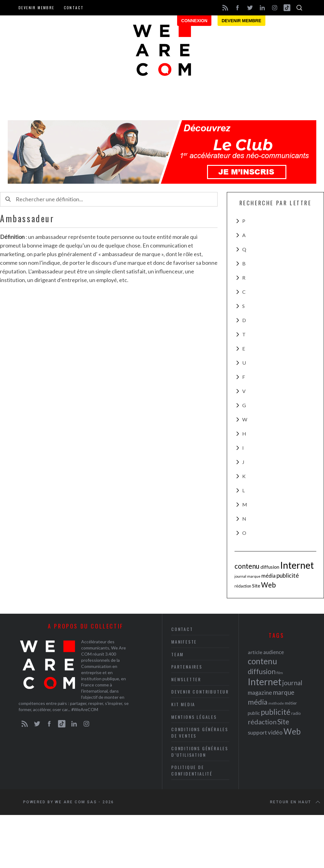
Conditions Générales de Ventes (200, 732)
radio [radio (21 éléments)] (296, 713)
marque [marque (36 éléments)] (254, 576)
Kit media (183, 704)
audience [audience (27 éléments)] (274, 652)
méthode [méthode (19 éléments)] (276, 703)
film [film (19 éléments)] (280, 673)
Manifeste (184, 642)
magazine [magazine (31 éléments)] (260, 692)
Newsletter (186, 679)
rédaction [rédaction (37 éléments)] (243, 586)
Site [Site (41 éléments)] (256, 586)
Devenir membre (37, 8)
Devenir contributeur (200, 692)
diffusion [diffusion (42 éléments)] (270, 567)
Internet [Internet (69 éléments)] (297, 565)
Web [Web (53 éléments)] (268, 585)
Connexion (194, 21)
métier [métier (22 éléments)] (291, 703)
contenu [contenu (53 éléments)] (247, 566)
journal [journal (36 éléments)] (240, 576)
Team (177, 654)
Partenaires (187, 667)
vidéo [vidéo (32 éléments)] (275, 732)
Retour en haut (296, 802)
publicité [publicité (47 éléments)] (288, 575)
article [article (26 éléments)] (255, 652)
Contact (74, 8)
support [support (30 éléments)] (257, 732)
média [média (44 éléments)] (268, 576)
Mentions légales (194, 717)
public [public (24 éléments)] (254, 713)
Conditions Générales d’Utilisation (200, 751)
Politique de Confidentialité (192, 770)
